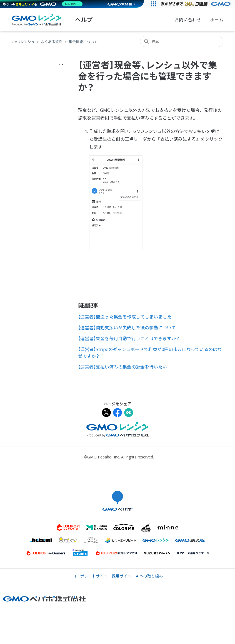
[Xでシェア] (106, 413)
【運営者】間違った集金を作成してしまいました (125, 317)
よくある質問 (52, 42)
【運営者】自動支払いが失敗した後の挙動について (127, 328)
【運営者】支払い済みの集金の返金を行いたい (122, 367)
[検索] (182, 41)
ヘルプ (84, 20)
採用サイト (122, 576)
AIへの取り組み (149, 576)
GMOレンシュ (23, 42)
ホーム (217, 20)
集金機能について (83, 42)
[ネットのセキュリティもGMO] (43, 4)
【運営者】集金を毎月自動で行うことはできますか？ (129, 339)
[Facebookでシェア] (117, 413)
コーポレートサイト (90, 576)
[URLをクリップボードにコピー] (129, 413)
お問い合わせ (188, 20)
